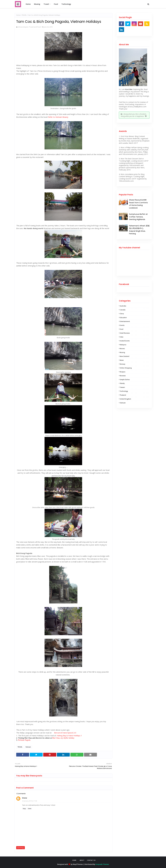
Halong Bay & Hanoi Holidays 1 (69, 736)
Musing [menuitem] (37, 4)
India (121, 337)
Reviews (123, 376)
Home (18, 15)
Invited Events (125, 341)
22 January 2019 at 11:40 (30, 801)
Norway (122, 364)
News (122, 360)
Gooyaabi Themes (102, 864)
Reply (24, 809)
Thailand (123, 395)
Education (123, 317)
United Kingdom (125, 399)
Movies (122, 348)
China (122, 314)
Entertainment (125, 321)
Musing (122, 352)
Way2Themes (78, 864)
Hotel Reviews (125, 333)
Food (121, 329)
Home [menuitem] (28, 4)
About (82, 860)
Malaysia (123, 345)
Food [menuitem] (56, 4)
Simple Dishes (125, 380)
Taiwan (122, 387)
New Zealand (124, 356)
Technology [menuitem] (66, 4)
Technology (124, 391)
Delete (30, 809)
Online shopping (126, 368)
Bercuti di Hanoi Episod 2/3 (65, 733)
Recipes (123, 372)
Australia (123, 306)
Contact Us (91, 860)
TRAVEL (24, 15)
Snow (25, 798)
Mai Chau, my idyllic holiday (63, 738)
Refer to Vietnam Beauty (58, 117)
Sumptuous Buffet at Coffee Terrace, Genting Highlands (138, 217)
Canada (123, 310)
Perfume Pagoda (24, 740)
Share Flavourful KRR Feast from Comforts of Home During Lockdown (138, 204)
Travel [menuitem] (46, 4)
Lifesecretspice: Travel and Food (29, 27)
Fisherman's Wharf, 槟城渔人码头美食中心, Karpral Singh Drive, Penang (139, 230)
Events (122, 325)
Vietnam (28, 747)
